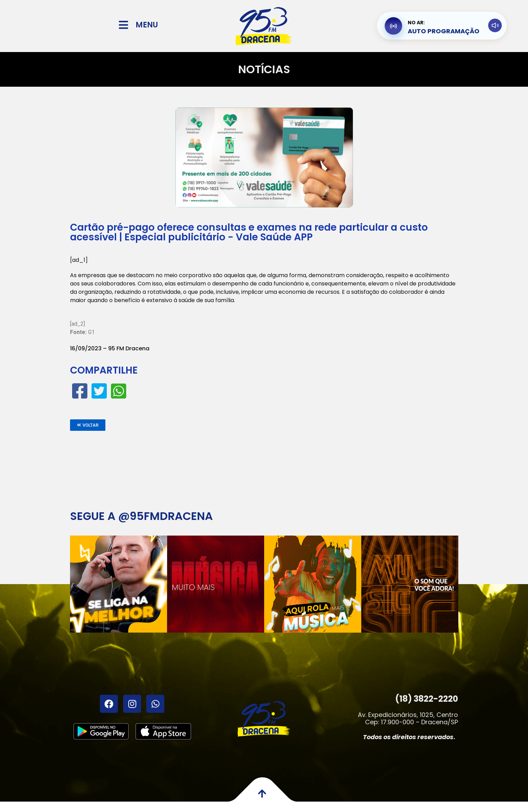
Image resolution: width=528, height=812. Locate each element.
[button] (88, 425)
